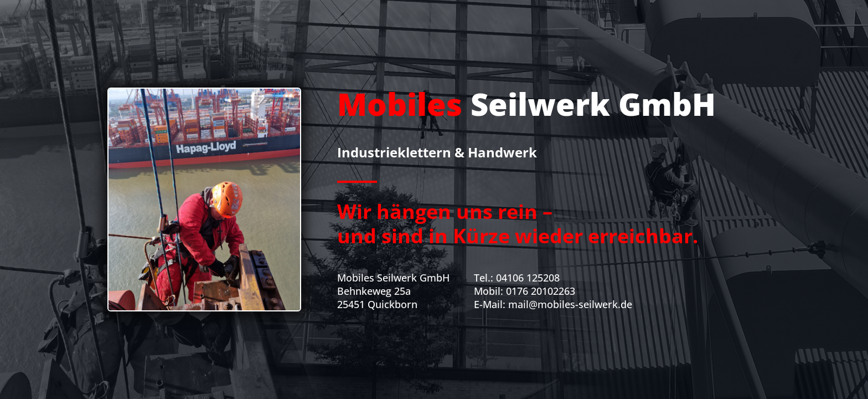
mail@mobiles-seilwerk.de (570, 304)
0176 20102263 (541, 291)
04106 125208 (528, 278)
